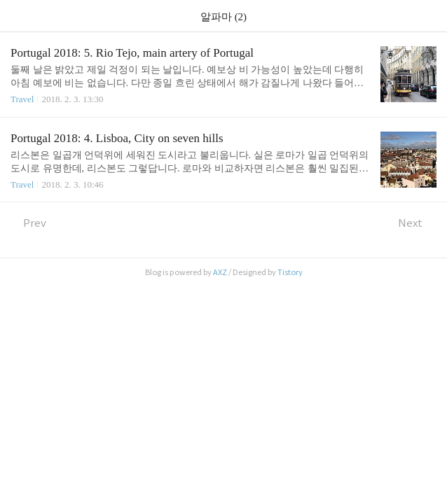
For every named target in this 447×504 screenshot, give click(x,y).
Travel (22, 99)
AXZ (220, 272)
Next (417, 223)
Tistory (290, 272)
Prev (28, 223)
